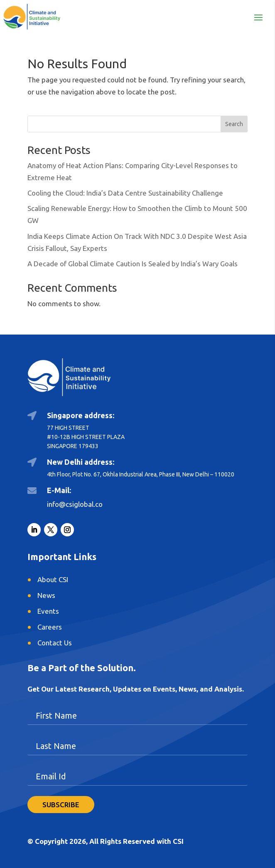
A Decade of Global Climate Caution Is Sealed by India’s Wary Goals (133, 264)
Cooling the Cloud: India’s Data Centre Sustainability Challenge (125, 193)
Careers (50, 627)
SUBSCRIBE (61, 805)
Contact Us (55, 643)
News (46, 595)
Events (48, 611)
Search (234, 124)
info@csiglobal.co (75, 504)
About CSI (53, 579)
